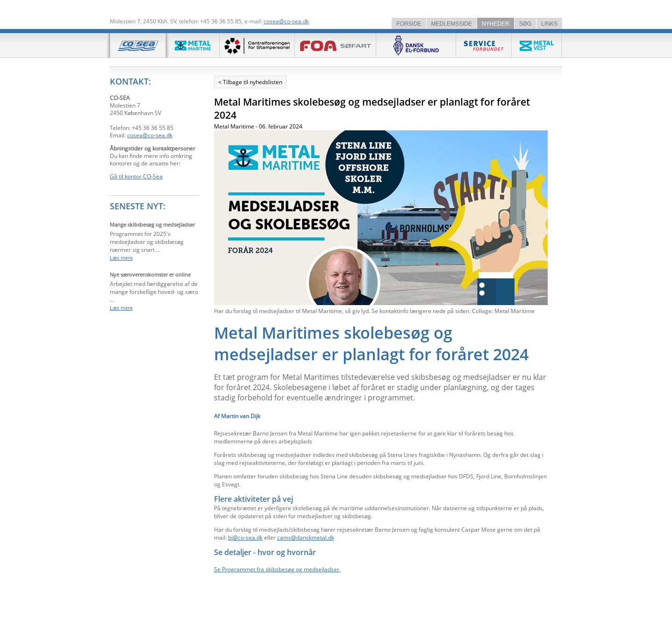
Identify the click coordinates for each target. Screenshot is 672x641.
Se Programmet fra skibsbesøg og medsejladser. (277, 569)
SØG (525, 24)
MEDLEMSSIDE (452, 24)
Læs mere (121, 258)
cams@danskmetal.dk (306, 538)
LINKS (549, 24)
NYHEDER (496, 24)
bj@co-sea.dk (245, 538)
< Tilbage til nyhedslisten (250, 82)
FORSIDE (409, 24)
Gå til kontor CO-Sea (136, 176)
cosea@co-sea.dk (286, 21)
